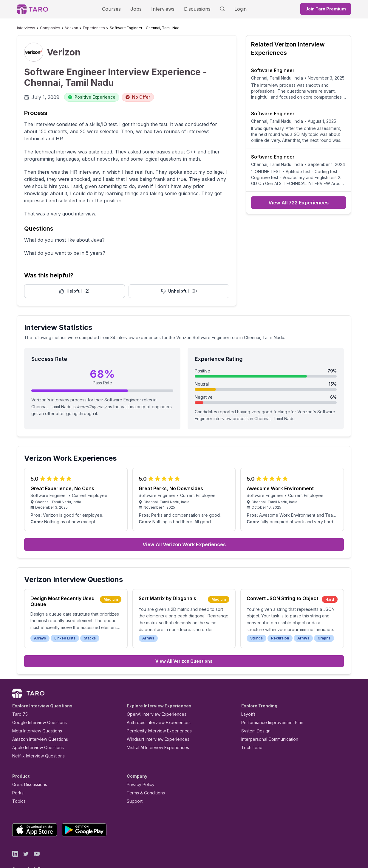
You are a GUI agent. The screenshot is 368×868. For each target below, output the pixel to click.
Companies (44, 28)
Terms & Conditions (144, 779)
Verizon (62, 28)
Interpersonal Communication (266, 725)
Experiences (81, 28)
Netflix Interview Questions (35, 742)
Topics (18, 787)
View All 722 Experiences (299, 203)
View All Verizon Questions (184, 647)
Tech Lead (250, 734)
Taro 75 (19, 700)
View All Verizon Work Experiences (184, 531)
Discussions (193, 9)
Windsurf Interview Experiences (154, 725)
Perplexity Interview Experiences (155, 717)
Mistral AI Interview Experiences (155, 734)
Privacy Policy (139, 771)
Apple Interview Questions (35, 734)
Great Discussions (27, 771)
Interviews (162, 9)
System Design (254, 717)
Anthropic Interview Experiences (154, 709)
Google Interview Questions (36, 709)
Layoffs (248, 700)
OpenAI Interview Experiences (153, 700)
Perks (17, 779)
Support (133, 787)
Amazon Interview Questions (37, 725)
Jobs (138, 9)
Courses (117, 9)
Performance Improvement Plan (268, 709)
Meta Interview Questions (34, 717)
